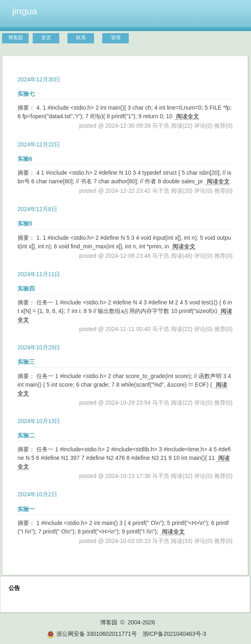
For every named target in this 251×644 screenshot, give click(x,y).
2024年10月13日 (39, 421)
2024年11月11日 (39, 274)
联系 (81, 38)
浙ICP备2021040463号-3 (175, 634)
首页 (46, 38)
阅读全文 (188, 116)
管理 (116, 38)
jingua (25, 11)
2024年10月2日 (37, 494)
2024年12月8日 (37, 209)
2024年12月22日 (39, 144)
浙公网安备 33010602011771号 (92, 634)
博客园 (16, 38)
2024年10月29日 (39, 347)
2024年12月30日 (39, 79)
